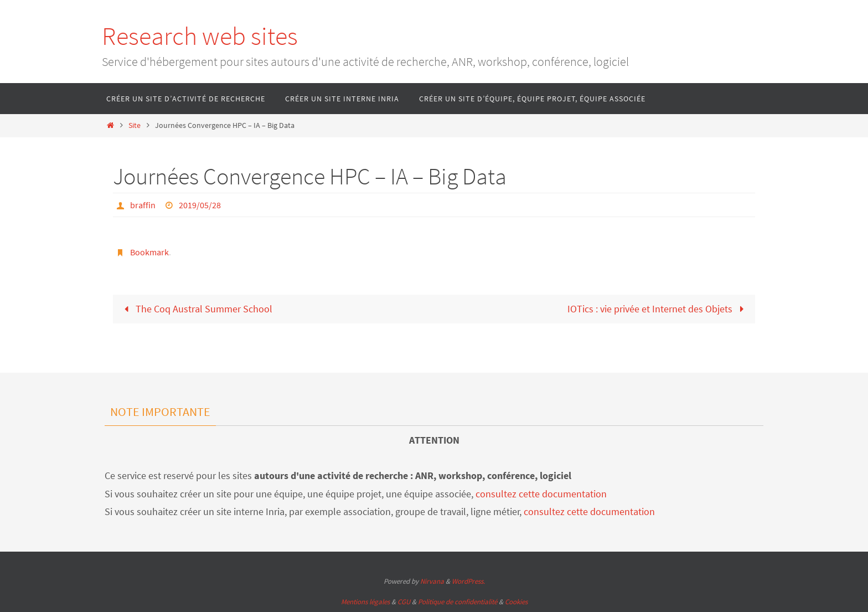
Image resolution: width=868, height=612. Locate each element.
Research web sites (200, 36)
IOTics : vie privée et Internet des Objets (658, 309)
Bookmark (149, 252)
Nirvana (432, 581)
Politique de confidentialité (458, 602)
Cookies (516, 602)
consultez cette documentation (541, 494)
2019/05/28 (200, 205)
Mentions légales (365, 602)
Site (135, 125)
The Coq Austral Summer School (196, 309)
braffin (143, 205)
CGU (404, 602)
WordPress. (468, 581)
